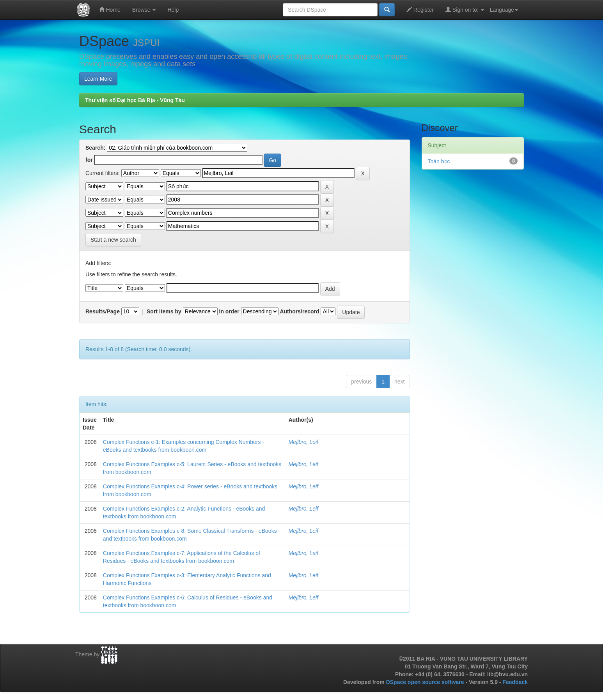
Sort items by (164, 311)
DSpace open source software (426, 682)
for (89, 160)
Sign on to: (465, 10)
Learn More (98, 79)
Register (420, 10)
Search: (95, 148)
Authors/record (299, 311)
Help (173, 10)
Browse (144, 10)
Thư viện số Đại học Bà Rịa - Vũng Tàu (135, 100)
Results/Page (103, 311)
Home (110, 10)
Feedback (515, 682)
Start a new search (113, 240)
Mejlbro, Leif (303, 442)
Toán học (439, 161)
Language (504, 10)
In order (229, 311)
